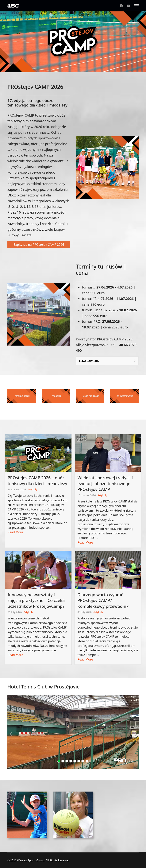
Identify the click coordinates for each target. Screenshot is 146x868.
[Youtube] (128, 6)
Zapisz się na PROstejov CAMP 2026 (39, 245)
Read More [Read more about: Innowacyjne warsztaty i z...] (15, 655)
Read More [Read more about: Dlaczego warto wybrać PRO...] (85, 659)
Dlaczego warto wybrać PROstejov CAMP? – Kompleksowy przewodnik (103, 600)
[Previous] (11, 732)
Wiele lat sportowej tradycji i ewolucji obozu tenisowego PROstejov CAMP (105, 483)
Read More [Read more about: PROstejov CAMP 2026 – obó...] (15, 532)
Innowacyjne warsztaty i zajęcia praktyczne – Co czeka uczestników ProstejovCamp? (36, 600)
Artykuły (33, 489)
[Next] (135, 732)
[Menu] (136, 6)
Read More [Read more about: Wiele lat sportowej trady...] (85, 542)
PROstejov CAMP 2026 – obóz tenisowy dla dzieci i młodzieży (37, 481)
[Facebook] (121, 6)
